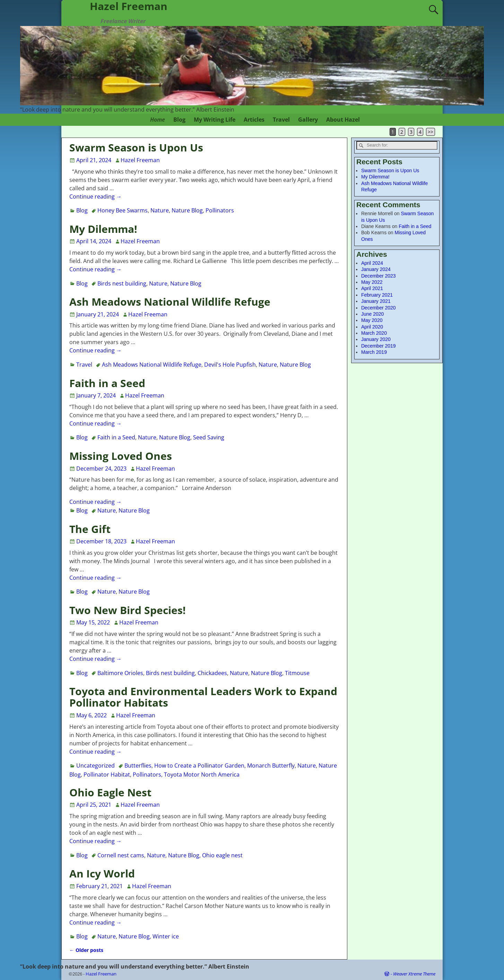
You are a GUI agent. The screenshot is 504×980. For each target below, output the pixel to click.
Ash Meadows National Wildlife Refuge (170, 302)
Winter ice (166, 936)
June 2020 (372, 314)
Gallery (308, 120)
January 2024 (376, 269)
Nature (160, 210)
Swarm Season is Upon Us (136, 147)
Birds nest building (122, 283)
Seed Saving (209, 437)
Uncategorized (95, 765)
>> (431, 132)
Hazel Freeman (101, 974)
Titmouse (297, 673)
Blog (179, 120)
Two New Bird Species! (128, 610)
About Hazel (343, 120)
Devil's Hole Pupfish (230, 365)
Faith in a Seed (107, 383)
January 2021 (376, 301)
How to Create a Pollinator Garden (199, 765)
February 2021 (377, 295)
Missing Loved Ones (121, 456)
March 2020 (374, 333)
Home (158, 120)
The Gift (90, 529)
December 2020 (379, 308)
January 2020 (376, 339)
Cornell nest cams (121, 855)
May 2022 (372, 282)
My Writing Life (215, 120)
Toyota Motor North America (202, 775)
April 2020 (372, 327)
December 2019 (379, 346)
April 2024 (372, 263)
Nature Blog (187, 210)
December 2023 (379, 276)
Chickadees (212, 673)
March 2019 (374, 352)
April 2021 (372, 288)
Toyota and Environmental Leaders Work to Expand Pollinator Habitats (203, 697)
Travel (281, 120)
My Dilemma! (103, 229)
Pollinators (220, 210)
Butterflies (138, 765)
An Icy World (102, 873)
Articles (254, 120)
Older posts (86, 950)
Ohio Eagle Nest (110, 792)
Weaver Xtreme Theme (414, 974)
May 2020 (372, 320)
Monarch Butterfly (271, 765)
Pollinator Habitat (107, 775)
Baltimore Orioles (120, 673)
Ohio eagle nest (222, 855)
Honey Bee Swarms (123, 210)
